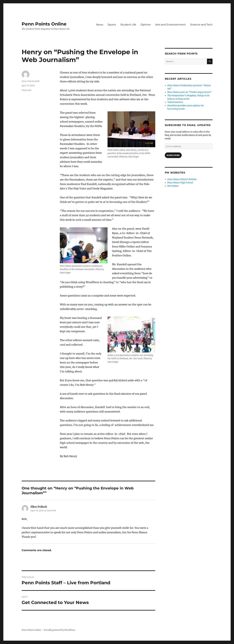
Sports (112, 25)
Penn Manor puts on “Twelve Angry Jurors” (190, 92)
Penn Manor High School (180, 183)
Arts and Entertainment (171, 25)
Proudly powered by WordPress (60, 630)
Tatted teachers (175, 102)
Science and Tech (201, 25)
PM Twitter (173, 186)
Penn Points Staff (30, 81)
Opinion (146, 25)
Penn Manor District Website (182, 179)
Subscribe (173, 155)
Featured (26, 90)
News (100, 25)
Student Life (128, 25)
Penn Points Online (44, 24)
